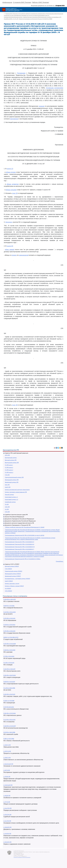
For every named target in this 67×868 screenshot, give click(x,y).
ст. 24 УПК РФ (7, 821)
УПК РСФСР (8, 591)
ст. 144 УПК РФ (7, 808)
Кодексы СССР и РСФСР (12, 564)
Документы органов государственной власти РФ (19, 523)
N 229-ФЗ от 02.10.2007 (10, 726)
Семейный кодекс (10, 502)
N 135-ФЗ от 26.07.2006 (10, 675)
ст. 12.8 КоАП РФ (8, 785)
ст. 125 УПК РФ (7, 815)
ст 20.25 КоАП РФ (8, 764)
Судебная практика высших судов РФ (16, 515)
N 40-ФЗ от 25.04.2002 (10, 612)
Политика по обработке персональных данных (22, 857)
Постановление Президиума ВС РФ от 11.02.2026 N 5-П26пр (23, 559)
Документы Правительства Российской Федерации (20, 521)
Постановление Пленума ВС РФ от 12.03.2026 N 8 (19, 544)
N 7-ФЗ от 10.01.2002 (9, 656)
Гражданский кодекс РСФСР (14, 571)
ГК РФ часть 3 (9, 470)
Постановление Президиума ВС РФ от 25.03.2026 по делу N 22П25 (25, 535)
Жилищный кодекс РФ (12, 480)
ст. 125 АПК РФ (7, 842)
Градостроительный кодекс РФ (14, 477)
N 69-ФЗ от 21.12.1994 (9, 606)
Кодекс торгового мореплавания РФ (16, 492)
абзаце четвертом (13, 184)
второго (14, 255)
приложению (14, 119)
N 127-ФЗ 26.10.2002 (9, 707)
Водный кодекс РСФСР (12, 566)
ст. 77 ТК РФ (7, 802)
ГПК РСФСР (8, 569)
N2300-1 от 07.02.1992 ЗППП (11, 637)
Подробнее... (60, 561)
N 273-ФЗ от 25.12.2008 (10, 644)
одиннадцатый (24, 255)
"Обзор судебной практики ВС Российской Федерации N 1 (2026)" (25, 527)
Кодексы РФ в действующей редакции (17, 453)
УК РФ (7, 509)
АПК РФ (7, 455)
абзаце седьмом (11, 190)
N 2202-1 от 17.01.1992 (9, 701)
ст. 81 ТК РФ (7, 770)
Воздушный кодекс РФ (12, 463)
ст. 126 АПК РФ (7, 827)
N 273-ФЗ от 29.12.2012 (9, 618)
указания (42, 106)
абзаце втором (11, 172)
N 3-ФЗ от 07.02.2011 (9, 663)
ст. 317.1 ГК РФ (7, 751)
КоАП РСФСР (9, 581)
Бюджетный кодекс (11, 458)
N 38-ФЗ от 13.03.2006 (9, 650)
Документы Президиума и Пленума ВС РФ (18, 525)
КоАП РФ (8, 487)
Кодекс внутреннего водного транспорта (17, 490)
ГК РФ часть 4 (9, 472)
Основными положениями (55, 88)
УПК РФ (7, 512)
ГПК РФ (7, 475)
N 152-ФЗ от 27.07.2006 (10, 713)
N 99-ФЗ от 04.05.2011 (9, 682)
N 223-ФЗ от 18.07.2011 (9, 694)
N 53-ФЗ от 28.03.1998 (9, 732)
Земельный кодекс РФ (12, 482)
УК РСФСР (8, 588)
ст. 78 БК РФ (7, 777)
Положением (21, 73)
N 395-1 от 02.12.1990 (9, 739)
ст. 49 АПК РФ (7, 834)
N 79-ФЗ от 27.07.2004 (9, 625)
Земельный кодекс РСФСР (13, 576)
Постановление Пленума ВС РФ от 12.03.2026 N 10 (20, 547)
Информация (7, 2)
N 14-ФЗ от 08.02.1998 (9, 688)
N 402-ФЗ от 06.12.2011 (9, 669)
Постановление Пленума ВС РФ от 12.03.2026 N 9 (19, 542)
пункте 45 (10, 246)
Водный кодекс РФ (11, 460)
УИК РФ (7, 507)
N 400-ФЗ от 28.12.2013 (10, 599)
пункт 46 (15, 405)
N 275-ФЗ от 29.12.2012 (9, 631)
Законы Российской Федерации (15, 517)
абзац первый (10, 250)
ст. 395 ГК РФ (7, 758)
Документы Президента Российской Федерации (19, 519)
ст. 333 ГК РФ (7, 745)
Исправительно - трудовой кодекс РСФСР (17, 579)
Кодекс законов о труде (12, 584)
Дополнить (9, 222)
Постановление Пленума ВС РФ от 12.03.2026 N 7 (19, 549)
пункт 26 (15, 193)
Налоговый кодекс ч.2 (11, 499)
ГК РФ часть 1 (9, 465)
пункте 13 (10, 169)
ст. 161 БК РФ (7, 796)
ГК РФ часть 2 (9, 467)
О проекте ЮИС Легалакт (22, 2)
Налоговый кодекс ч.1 (11, 497)
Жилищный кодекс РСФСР (13, 574)
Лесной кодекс (9, 495)
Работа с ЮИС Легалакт (41, 2)
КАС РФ (7, 485)
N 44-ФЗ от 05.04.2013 (9, 720)
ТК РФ (7, 504)
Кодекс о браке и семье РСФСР (14, 586)
